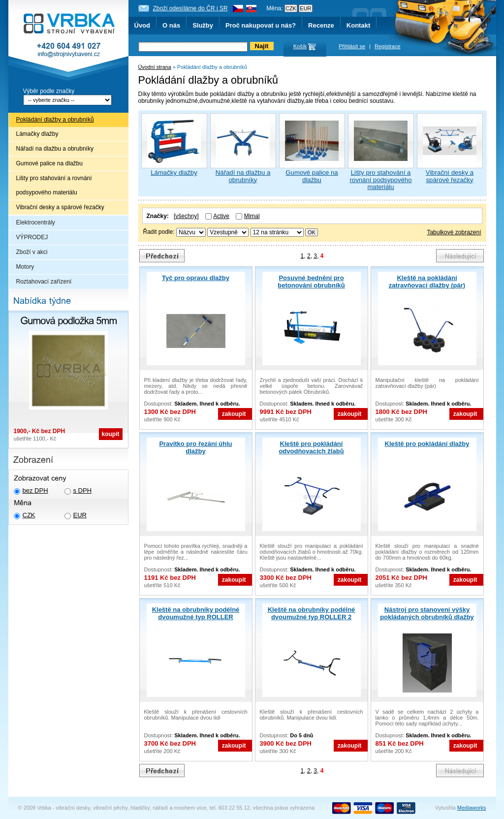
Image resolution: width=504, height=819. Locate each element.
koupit (111, 434)
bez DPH (35, 490)
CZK (29, 515)
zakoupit (234, 414)
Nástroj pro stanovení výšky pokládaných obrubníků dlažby (427, 613)
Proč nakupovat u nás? (261, 25)
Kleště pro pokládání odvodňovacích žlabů (311, 447)
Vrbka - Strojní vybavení (68, 41)
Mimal (252, 216)
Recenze (321, 25)
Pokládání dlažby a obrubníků (55, 120)
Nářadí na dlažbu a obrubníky (55, 149)
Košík (300, 46)
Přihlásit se (352, 46)
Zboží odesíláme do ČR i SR (190, 8)
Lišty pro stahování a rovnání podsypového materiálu (54, 185)
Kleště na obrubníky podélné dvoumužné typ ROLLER (196, 613)
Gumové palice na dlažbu (49, 163)
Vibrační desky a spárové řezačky (60, 207)
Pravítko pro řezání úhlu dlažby (195, 447)
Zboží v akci (32, 252)
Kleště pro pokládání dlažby (427, 444)
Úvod (142, 25)
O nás (171, 25)
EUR (80, 515)
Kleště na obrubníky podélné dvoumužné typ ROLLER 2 (312, 613)
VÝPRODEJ (32, 237)
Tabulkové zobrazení (454, 232)
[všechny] (186, 216)
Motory (25, 267)
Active (221, 216)
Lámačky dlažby (37, 134)
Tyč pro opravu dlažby (196, 278)
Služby (203, 25)
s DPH (83, 490)
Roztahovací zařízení (44, 282)
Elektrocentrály (36, 222)
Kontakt (358, 25)
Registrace (388, 46)
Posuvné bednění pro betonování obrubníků (311, 282)
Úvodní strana (155, 67)
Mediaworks (472, 808)
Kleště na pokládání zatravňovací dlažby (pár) (427, 282)
